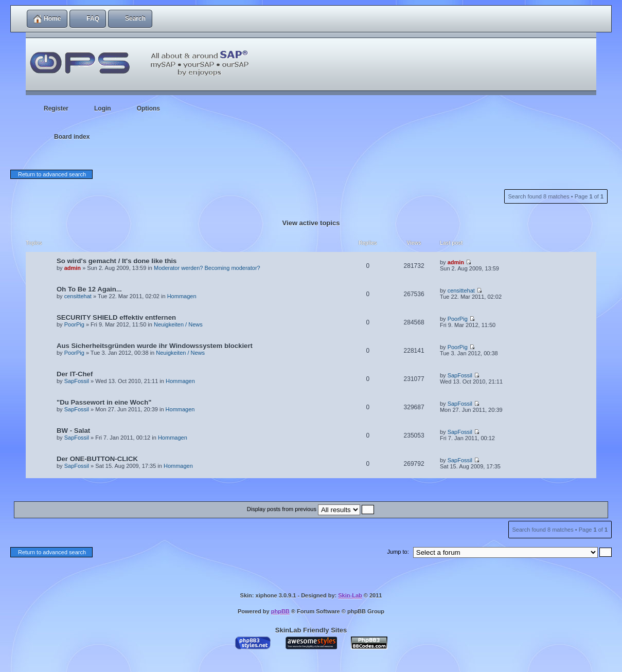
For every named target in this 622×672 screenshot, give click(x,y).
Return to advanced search (52, 174)
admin (73, 268)
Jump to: (398, 552)
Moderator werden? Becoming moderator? (207, 268)
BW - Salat (73, 431)
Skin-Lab (350, 595)
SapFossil (77, 381)
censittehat (78, 296)
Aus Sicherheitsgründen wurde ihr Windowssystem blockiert (155, 346)
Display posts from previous (310, 509)
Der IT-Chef (75, 374)
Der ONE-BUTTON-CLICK (97, 459)
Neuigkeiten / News (178, 324)
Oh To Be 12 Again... (89, 289)
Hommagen (182, 296)
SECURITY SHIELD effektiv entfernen (116, 317)
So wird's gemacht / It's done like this (117, 261)
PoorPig (74, 324)
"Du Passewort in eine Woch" (104, 402)
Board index (72, 137)
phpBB (280, 611)
